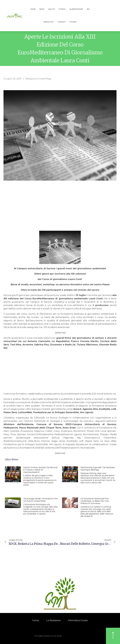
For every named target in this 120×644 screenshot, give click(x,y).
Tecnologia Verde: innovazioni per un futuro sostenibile (41, 500)
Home (33, 9)
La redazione (53, 620)
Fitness (62, 9)
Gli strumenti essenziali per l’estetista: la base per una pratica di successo (95, 501)
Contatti (62, 22)
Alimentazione (76, 9)
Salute (52, 9)
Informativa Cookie (79, 620)
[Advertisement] (60, 210)
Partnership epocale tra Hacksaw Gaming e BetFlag (98, 469)
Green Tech (49, 22)
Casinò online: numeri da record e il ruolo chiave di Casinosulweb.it (40, 470)
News (42, 9)
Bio (88, 9)
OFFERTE (73, 22)
